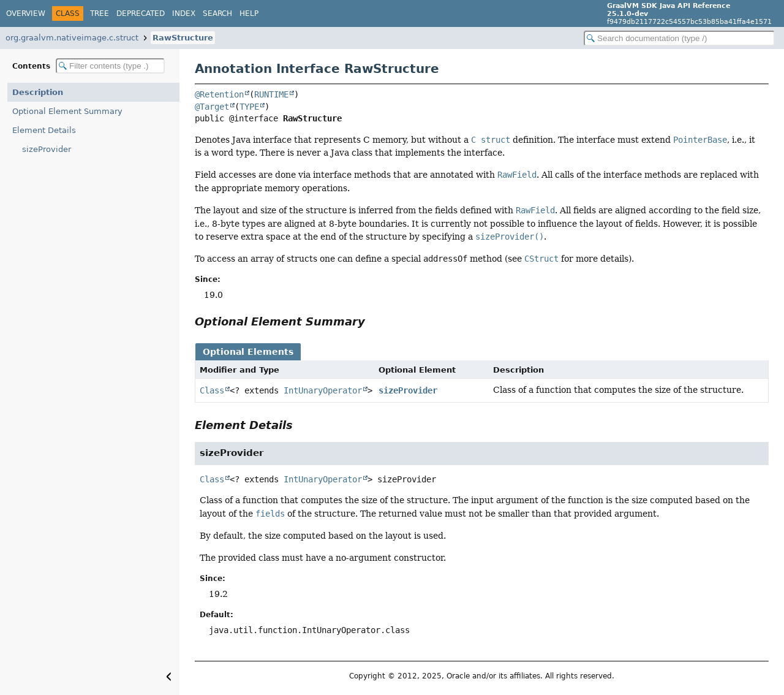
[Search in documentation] (679, 38)
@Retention (219, 94)
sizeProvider (47, 149)
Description (38, 92)
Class (212, 390)
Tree (100, 13)
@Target (212, 107)
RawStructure (183, 38)
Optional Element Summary (67, 111)
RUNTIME (271, 94)
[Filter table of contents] (110, 66)
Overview (26, 13)
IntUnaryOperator (323, 390)
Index (184, 13)
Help (249, 13)
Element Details (44, 130)
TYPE (249, 107)
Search (217, 13)
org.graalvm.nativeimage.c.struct (72, 38)
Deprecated (141, 13)
